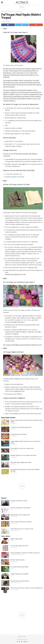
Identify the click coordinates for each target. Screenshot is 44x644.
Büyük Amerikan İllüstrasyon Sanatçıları (21, 522)
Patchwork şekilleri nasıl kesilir (15, 177)
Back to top (22, 637)
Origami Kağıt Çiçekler (16, 539)
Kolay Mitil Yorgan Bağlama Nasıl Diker (21, 462)
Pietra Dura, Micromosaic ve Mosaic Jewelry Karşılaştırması (27, 588)
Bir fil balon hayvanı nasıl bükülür (19, 567)
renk (39, 99)
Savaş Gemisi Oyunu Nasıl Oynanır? (20, 581)
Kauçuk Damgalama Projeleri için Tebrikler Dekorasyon (25, 553)
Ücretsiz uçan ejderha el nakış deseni (20, 508)
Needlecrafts (4, 11)
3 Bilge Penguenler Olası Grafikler (19, 574)
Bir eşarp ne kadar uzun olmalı (19, 501)
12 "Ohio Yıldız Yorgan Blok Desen (19, 546)
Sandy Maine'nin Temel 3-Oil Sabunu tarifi (22, 529)
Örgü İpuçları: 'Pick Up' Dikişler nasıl (20, 515)
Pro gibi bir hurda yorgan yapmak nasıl (21, 427)
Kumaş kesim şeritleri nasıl (14, 174)
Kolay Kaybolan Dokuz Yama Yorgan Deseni (22, 448)
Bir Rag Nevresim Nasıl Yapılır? (19, 434)
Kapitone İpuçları (18, 11)
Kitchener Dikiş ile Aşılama (18, 560)
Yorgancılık (11, 11)
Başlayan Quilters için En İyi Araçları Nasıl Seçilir (23, 455)
